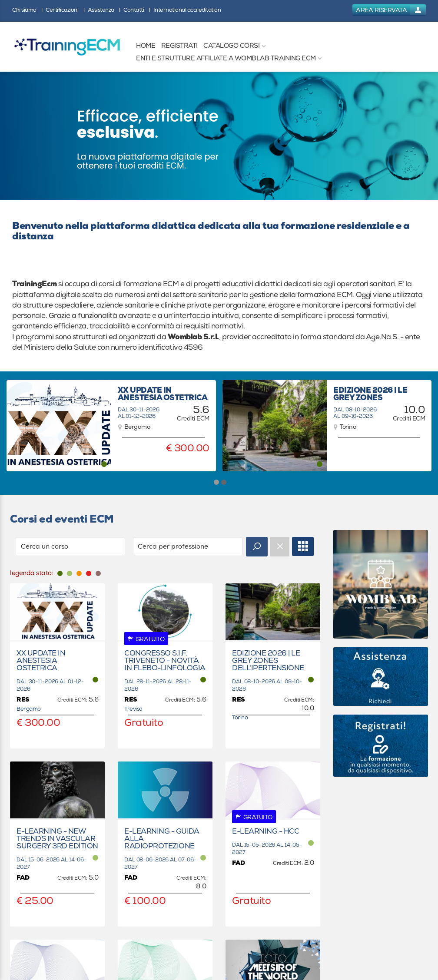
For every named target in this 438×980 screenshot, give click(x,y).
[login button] (389, 10)
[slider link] (381, 584)
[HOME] (146, 46)
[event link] (57, 666)
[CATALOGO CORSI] (231, 46)
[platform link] (67, 46)
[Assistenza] (104, 9)
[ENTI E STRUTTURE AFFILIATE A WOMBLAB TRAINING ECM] (226, 58)
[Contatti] (137, 9)
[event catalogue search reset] (280, 547)
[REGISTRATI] (179, 46)
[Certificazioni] (65, 9)
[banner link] (219, 136)
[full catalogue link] (303, 546)
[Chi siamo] (27, 9)
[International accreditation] (190, 9)
